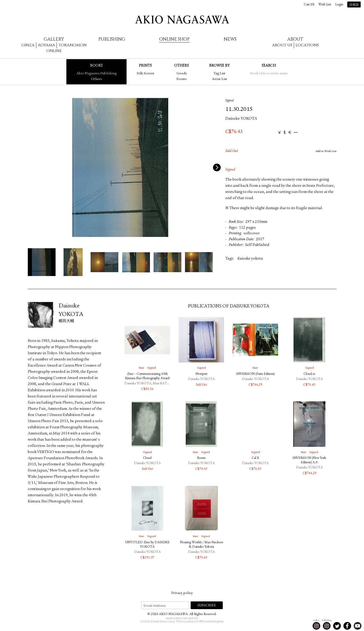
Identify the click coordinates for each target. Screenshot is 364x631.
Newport (201, 374)
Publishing (112, 39)
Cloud (147, 458)
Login (339, 5)
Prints (145, 65)
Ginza (28, 45)
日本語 (354, 5)
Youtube (358, 626)
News (230, 39)
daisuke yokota (250, 259)
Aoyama (46, 45)
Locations (307, 45)
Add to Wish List (326, 151)
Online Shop (174, 39)
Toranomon (73, 45)
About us (282, 45)
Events (181, 79)
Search (269, 65)
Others (96, 79)
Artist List (220, 79)
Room (201, 458)
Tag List (219, 74)
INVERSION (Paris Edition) (255, 374)
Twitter (337, 626)
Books (96, 65)
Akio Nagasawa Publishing (96, 74)
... (296, 133)
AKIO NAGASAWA (182, 20)
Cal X (255, 458)
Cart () (309, 5)
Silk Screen (145, 74)
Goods (181, 74)
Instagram (316, 626)
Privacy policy (182, 593)
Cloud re (309, 374)
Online (54, 51)
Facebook (347, 626)
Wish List (325, 5)
